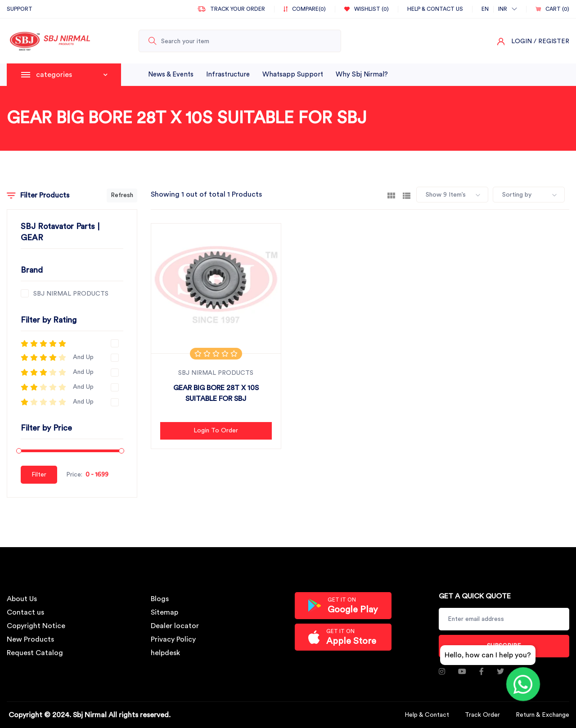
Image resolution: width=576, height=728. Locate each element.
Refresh (122, 195)
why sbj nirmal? (362, 74)
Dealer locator (175, 626)
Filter (39, 475)
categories (72, 75)
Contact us (25, 612)
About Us (22, 599)
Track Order (482, 715)
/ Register (551, 41)
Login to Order (216, 431)
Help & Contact (427, 715)
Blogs (160, 599)
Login (522, 41)
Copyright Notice (36, 626)
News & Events (171, 74)
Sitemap (164, 612)
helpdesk (165, 653)
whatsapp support (293, 74)
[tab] (391, 195)
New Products (30, 639)
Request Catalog (35, 653)
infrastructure (228, 74)
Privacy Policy (173, 639)
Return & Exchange (542, 715)
